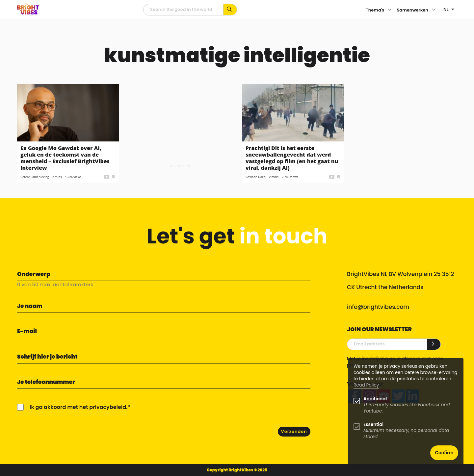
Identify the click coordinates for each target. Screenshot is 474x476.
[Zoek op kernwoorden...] (230, 10)
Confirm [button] (444, 453)
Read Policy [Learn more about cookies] (366, 385)
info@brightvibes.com (378, 307)
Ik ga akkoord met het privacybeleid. (79, 407)
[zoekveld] (183, 10)
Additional (375, 399)
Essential (373, 425)
